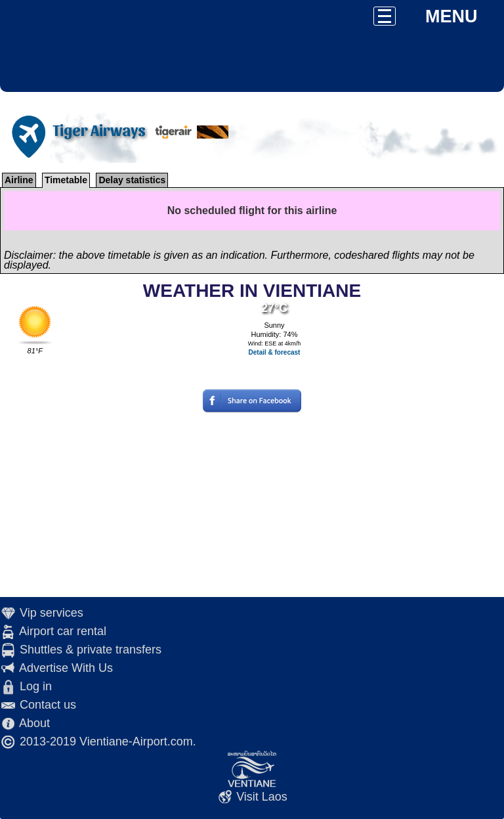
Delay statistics (132, 180)
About (34, 723)
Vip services (52, 613)
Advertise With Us (66, 668)
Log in (36, 686)
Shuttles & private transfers (91, 650)
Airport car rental (63, 631)
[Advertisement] (252, 505)
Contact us (48, 705)
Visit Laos (262, 797)
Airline (19, 180)
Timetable (66, 180)
